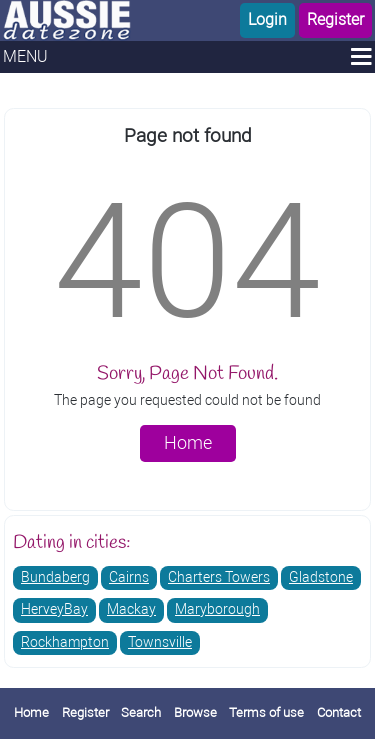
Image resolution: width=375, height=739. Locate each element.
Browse (195, 712)
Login (267, 19)
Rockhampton (65, 642)
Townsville (160, 642)
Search (141, 712)
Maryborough (217, 609)
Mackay (131, 609)
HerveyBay (54, 609)
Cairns (129, 577)
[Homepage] (95, 20)
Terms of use (266, 712)
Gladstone (321, 577)
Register (335, 19)
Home (188, 443)
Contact (339, 712)
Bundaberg (55, 577)
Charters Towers (219, 577)
